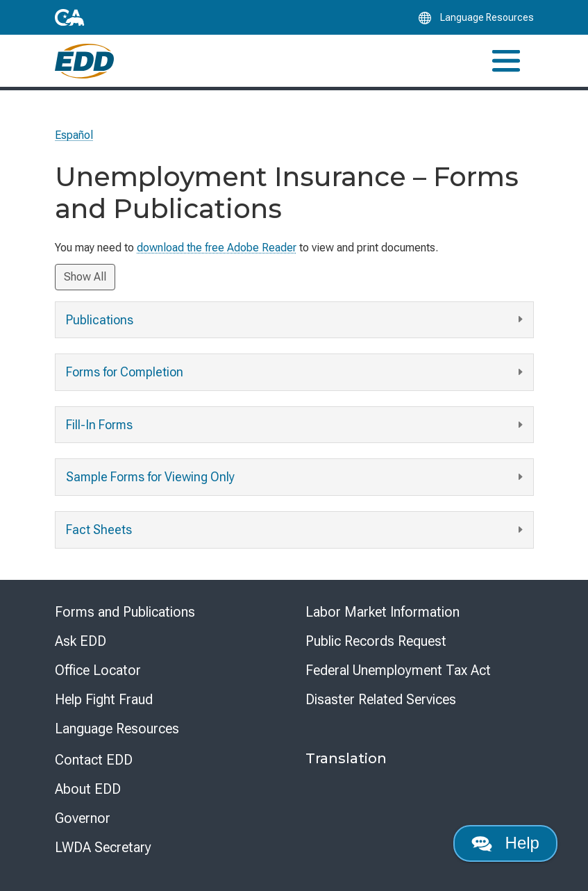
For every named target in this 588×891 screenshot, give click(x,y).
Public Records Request (376, 641)
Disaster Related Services (381, 699)
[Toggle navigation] (506, 61)
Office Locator (98, 670)
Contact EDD (94, 760)
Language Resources (117, 728)
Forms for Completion (296, 373)
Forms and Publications (125, 612)
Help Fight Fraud (104, 699)
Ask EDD (81, 641)
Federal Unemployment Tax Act (398, 670)
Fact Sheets (296, 530)
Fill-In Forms (296, 425)
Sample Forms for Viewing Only (296, 477)
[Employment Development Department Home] (84, 61)
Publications (296, 320)
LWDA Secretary (103, 847)
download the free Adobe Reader (217, 248)
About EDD (88, 789)
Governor (83, 818)
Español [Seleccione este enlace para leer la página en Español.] (74, 135)
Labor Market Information (383, 612)
